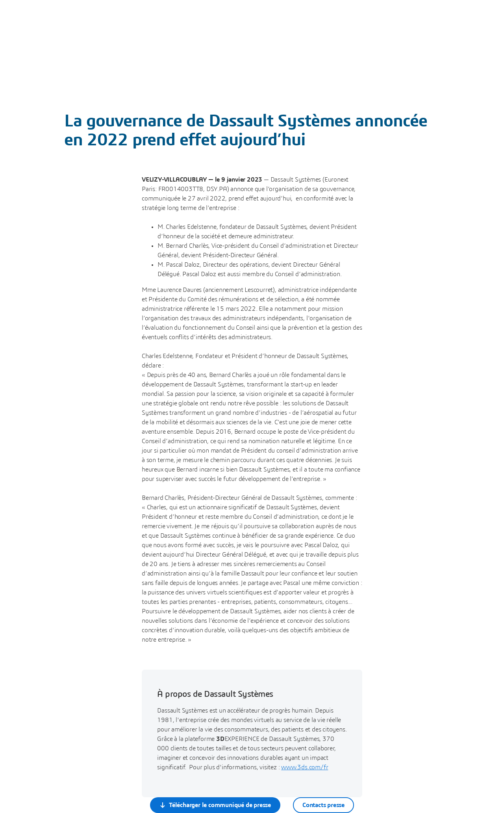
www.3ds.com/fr (305, 767)
